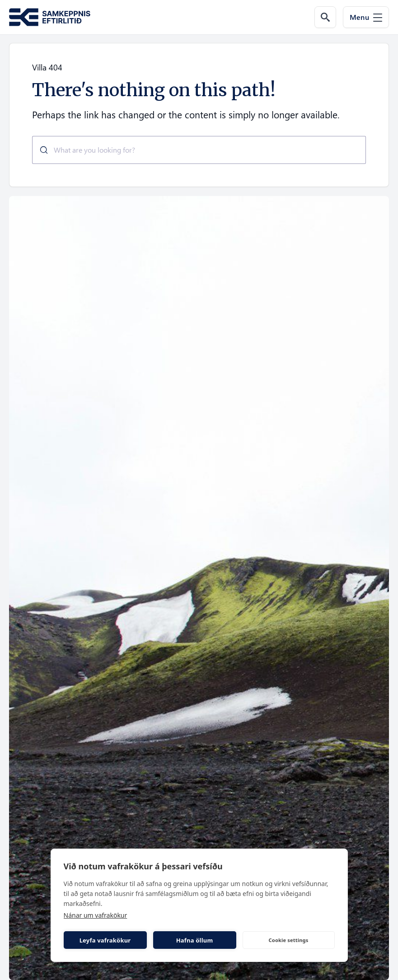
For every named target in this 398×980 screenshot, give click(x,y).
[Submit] (40, 150)
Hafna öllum (195, 940)
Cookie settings (289, 940)
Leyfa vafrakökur (105, 940)
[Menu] (366, 17)
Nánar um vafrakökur (96, 915)
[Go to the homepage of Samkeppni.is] (50, 17)
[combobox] (199, 150)
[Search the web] (325, 17)
